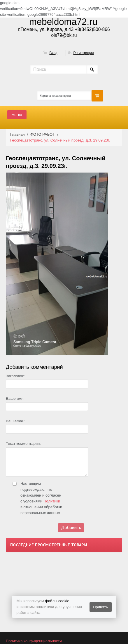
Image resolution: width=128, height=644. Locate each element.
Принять (100, 607)
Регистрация (83, 53)
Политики (52, 501)
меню (17, 114)
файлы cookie (57, 601)
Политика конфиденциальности (34, 641)
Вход (53, 53)
